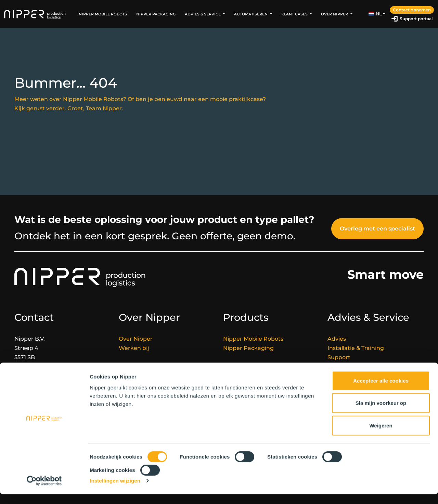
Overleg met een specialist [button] (377, 229)
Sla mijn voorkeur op (381, 413)
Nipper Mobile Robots (103, 14)
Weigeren (381, 435)
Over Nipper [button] (335, 14)
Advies (337, 339)
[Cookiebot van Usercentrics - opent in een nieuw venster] (44, 491)
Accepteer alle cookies (381, 390)
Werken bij (134, 348)
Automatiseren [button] (251, 14)
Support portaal (416, 19)
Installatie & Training (356, 348)
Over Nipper (136, 339)
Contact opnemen (412, 10)
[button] (377, 14)
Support (339, 357)
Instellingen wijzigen (115, 490)
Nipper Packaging (156, 14)
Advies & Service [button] (203, 14)
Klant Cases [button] (295, 14)
